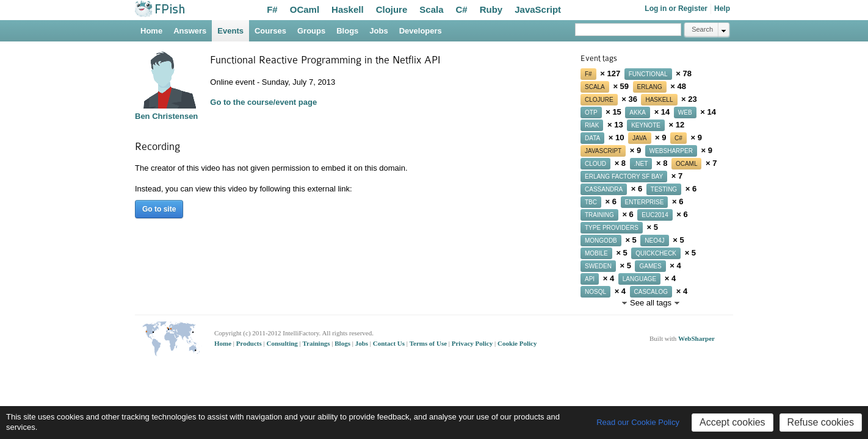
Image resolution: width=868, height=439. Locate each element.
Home (151, 31)
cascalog (651, 292)
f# (588, 74)
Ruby (491, 9)
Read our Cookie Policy (638, 422)
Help (722, 9)
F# (272, 9)
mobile (596, 253)
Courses (270, 31)
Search (702, 29)
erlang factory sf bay (624, 177)
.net (641, 164)
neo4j (654, 241)
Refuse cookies (821, 422)
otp (591, 112)
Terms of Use (429, 343)
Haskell (348, 9)
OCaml (305, 9)
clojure (599, 100)
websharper (671, 151)
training (599, 215)
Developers (421, 31)
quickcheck (656, 253)
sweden (598, 266)
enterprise (645, 202)
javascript (603, 151)
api (590, 279)
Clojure (392, 9)
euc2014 (655, 215)
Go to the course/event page (263, 102)
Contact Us (390, 343)
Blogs (347, 31)
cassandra (604, 189)
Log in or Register (676, 9)
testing (664, 189)
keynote (646, 125)
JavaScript (538, 9)
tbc (591, 202)
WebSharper (696, 338)
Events (230, 31)
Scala (431, 9)
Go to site (159, 209)
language (640, 279)
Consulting (283, 343)
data (592, 138)
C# (462, 9)
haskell (659, 100)
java (640, 138)
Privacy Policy (473, 343)
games (650, 266)
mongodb (601, 241)
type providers (612, 228)
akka (638, 112)
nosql (595, 292)
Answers (190, 31)
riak (592, 125)
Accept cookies (732, 422)
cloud (595, 164)
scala (595, 87)
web (685, 112)
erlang (650, 87)
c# (678, 138)
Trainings (317, 343)
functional (648, 74)
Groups (311, 31)
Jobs (378, 31)
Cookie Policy (517, 343)
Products (250, 343)
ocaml (687, 164)
